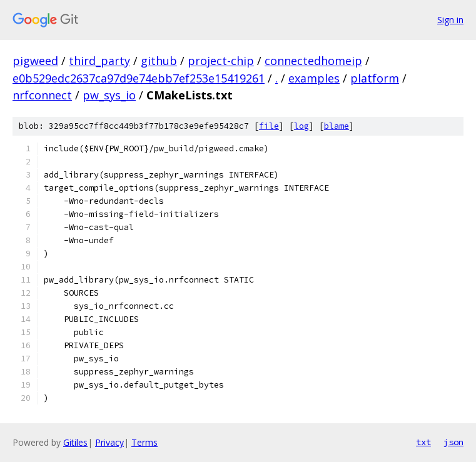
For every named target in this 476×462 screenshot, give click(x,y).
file (269, 126)
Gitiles (75, 442)
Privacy (109, 442)
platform (375, 78)
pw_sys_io (109, 95)
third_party (99, 61)
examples (314, 78)
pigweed (35, 61)
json (453, 442)
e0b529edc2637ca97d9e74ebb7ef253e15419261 (139, 78)
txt (423, 442)
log (301, 126)
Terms (144, 442)
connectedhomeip (313, 61)
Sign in (450, 20)
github (159, 61)
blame (337, 126)
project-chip (221, 61)
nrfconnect (42, 95)
